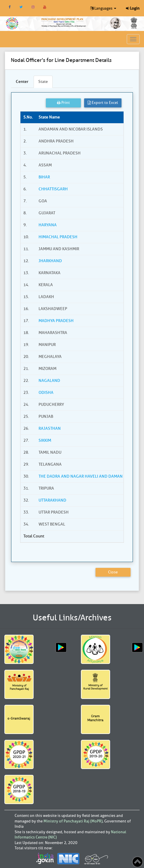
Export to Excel (103, 103)
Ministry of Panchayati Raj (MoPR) (73, 821)
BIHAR (44, 177)
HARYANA (48, 225)
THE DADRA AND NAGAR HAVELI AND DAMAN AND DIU (89, 476)
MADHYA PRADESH (56, 321)
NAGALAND (49, 381)
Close (113, 572)
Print (63, 103)
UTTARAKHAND (52, 500)
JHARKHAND (50, 261)
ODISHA (46, 393)
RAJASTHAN (50, 428)
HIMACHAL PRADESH (58, 237)
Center (22, 82)
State (43, 82)
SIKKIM (45, 440)
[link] (64, 22)
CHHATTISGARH (53, 189)
